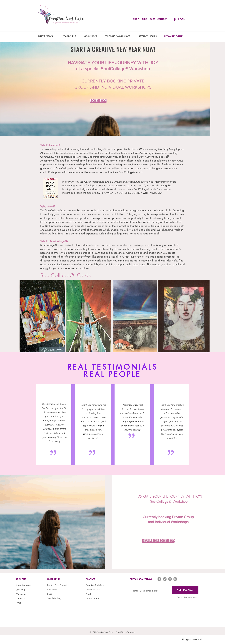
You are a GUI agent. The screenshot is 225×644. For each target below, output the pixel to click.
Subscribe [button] (52, 589)
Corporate (20, 598)
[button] (204, 316)
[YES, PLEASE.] (185, 590)
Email (88, 594)
